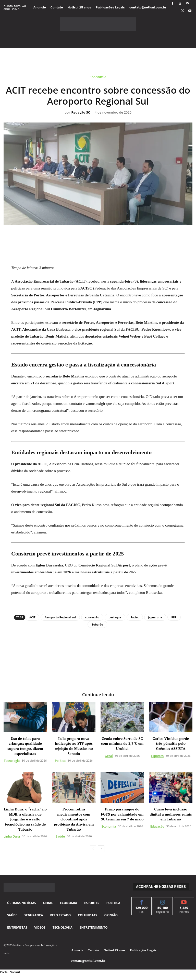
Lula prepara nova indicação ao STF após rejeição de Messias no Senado (74, 746)
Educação (157, 826)
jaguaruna (155, 617)
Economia (98, 78)
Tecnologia (12, 760)
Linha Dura (12, 836)
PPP (174, 617)
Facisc (135, 617)
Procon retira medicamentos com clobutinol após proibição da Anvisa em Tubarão (74, 819)
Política (60, 760)
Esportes (157, 756)
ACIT (32, 617)
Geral (109, 756)
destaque (115, 617)
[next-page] (101, 849)
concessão (92, 617)
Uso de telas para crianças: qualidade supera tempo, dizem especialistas (25, 746)
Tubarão (97, 624)
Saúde (60, 836)
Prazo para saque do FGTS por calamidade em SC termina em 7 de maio (122, 814)
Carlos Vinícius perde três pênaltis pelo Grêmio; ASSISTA (171, 743)
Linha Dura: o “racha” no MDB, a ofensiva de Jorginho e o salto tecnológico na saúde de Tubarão (25, 819)
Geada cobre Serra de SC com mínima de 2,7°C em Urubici (122, 743)
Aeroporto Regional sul (60, 617)
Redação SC (81, 113)
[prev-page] (93, 849)
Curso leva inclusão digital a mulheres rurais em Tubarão (171, 814)
